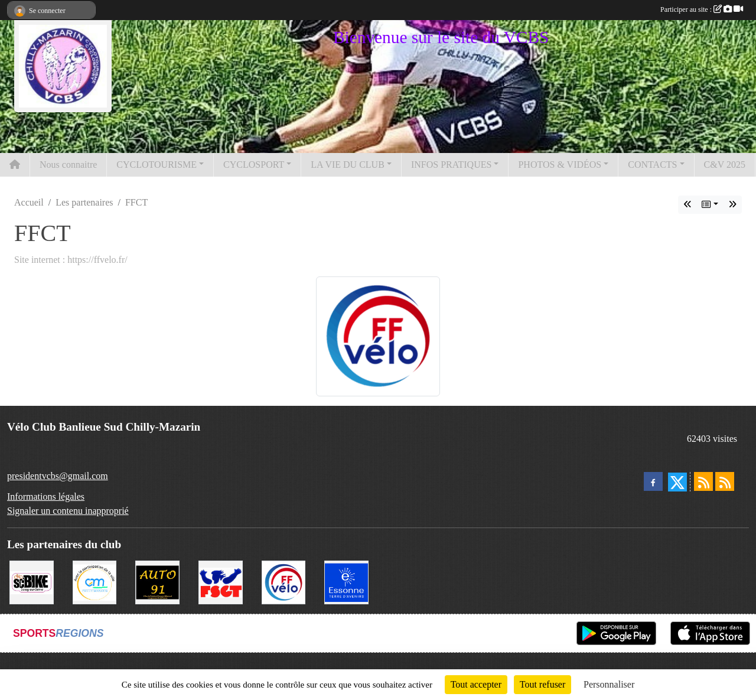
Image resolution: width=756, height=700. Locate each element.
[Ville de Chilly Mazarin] (95, 582)
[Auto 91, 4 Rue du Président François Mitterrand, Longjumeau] (157, 582)
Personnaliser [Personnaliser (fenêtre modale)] (609, 684)
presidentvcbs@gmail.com (58, 476)
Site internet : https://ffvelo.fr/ (71, 260)
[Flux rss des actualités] (703, 481)
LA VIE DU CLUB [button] (348, 165)
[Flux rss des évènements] (725, 481)
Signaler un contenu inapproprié (68, 511)
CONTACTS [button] (652, 165)
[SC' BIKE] (32, 582)
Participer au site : (702, 9)
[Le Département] (346, 582)
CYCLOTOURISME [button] (157, 165)
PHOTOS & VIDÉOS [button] (560, 165)
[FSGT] (221, 582)
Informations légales (46, 496)
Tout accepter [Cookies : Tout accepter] (476, 684)
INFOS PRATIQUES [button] (451, 165)
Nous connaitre (68, 165)
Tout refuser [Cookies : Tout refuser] (543, 684)
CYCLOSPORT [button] (254, 165)
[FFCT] (284, 582)
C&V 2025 (725, 165)
